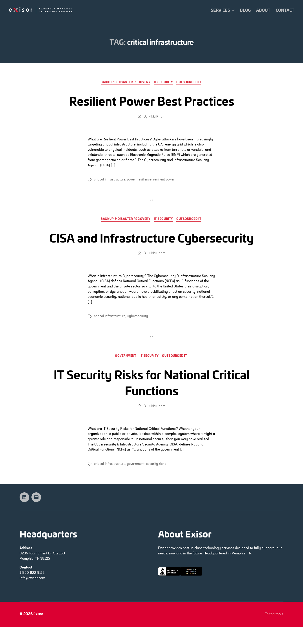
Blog (245, 10)
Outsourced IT (191, 83)
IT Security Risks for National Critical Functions (152, 398)
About (263, 10)
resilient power (164, 180)
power (131, 180)
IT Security (164, 83)
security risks (156, 481)
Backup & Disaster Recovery (124, 83)
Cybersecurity (137, 333)
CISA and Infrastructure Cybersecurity (151, 245)
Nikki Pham (157, 117)
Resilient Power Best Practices (152, 100)
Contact (285, 10)
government (136, 481)
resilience (144, 180)
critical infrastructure (110, 180)
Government (125, 373)
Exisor (39, 632)
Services (220, 10)
